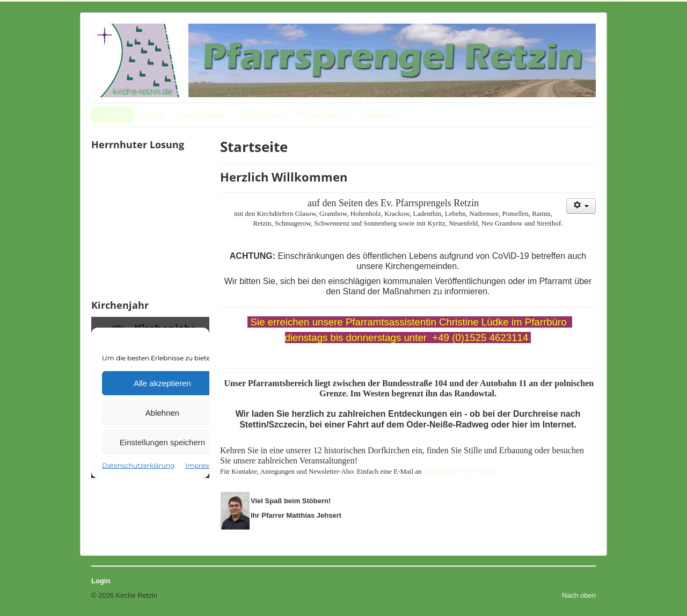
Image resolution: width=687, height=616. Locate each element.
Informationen (262, 115)
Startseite (112, 115)
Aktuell (152, 115)
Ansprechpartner (323, 115)
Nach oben (579, 595)
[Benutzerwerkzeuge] (581, 206)
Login (101, 581)
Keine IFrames (150, 223)
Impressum (380, 115)
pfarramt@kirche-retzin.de (461, 471)
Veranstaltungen (201, 115)
